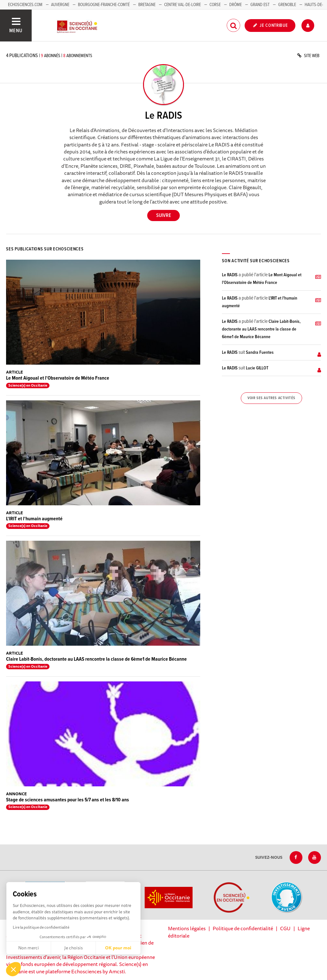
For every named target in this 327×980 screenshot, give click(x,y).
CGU (285, 928)
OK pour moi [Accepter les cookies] (118, 948)
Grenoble (288, 5)
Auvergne (60, 5)
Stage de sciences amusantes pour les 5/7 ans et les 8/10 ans (68, 800)
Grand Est (260, 5)
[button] (13, 969)
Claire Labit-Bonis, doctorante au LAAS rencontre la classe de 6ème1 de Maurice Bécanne (96, 659)
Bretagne (147, 5)
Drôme (236, 5)
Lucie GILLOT (257, 368)
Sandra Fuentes (260, 353)
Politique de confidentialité (243, 928)
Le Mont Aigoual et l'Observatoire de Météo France (58, 378)
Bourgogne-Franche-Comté (104, 5)
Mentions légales (187, 928)
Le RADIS (230, 275)
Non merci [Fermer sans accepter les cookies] (29, 948)
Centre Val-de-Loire (183, 5)
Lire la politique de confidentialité (41, 927)
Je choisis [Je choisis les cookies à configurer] (73, 948)
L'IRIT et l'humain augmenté (34, 519)
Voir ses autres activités (271, 398)
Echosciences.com (25, 5)
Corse (215, 5)
